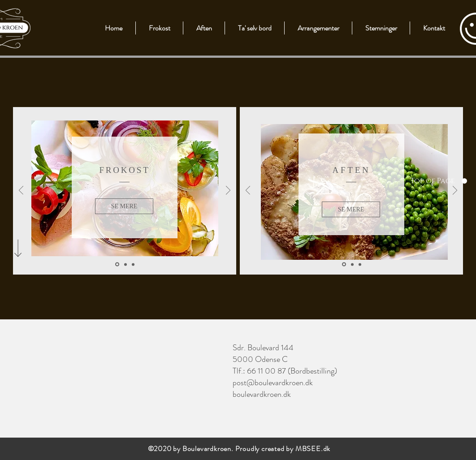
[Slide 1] (117, 264)
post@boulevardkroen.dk (273, 383)
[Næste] (228, 191)
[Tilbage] (21, 191)
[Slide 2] (125, 264)
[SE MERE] (124, 206)
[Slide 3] (133, 264)
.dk (326, 449)
